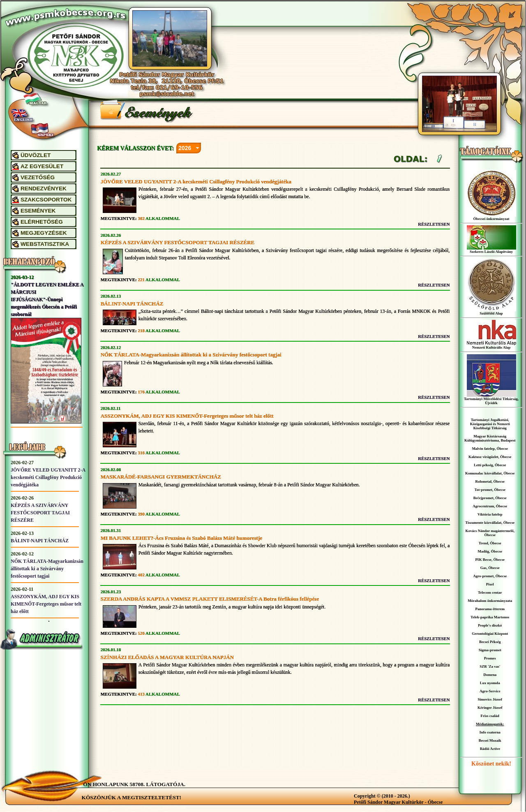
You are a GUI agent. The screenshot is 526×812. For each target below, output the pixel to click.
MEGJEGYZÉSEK (44, 233)
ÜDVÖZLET (36, 155)
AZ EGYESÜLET (42, 166)
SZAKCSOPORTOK (46, 200)
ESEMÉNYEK (38, 211)
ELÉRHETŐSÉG (42, 222)
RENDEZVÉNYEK (44, 189)
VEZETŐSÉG (38, 177)
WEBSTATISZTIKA (45, 244)
